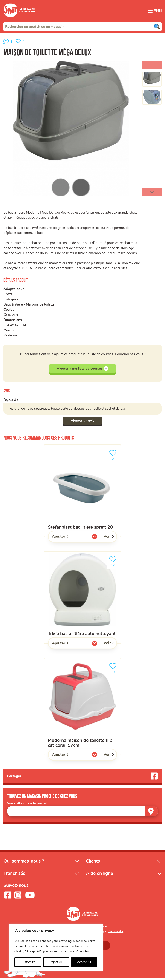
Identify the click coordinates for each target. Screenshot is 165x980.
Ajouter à (69, 539)
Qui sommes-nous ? (24, 863)
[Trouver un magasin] (151, 813)
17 (114, 563)
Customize (28, 962)
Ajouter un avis (82, 422)
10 (114, 669)
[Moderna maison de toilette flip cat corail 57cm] (82, 708)
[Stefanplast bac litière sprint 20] (82, 492)
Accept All (84, 962)
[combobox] (82, 26)
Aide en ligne (99, 875)
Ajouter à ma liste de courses (83, 370)
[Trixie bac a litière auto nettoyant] (82, 599)
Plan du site (115, 933)
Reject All (56, 962)
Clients (93, 863)
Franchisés (14, 875)
